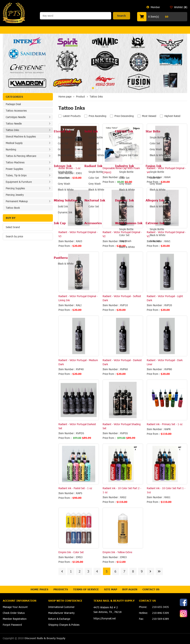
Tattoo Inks (12, 130)
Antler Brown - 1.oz (69, 168)
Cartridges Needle (16, 117)
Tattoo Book (13, 208)
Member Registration (15, 619)
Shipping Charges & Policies (64, 625)
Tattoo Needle (14, 123)
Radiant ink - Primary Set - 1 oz (165, 424)
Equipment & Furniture (19, 182)
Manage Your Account (15, 607)
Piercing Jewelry (15, 195)
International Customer (61, 607)
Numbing (11, 149)
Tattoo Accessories (16, 111)
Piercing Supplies (15, 188)
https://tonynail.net (105, 618)
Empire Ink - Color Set (71, 552)
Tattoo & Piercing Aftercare (21, 156)
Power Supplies (14, 169)
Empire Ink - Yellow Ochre (117, 552)
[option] (95, 63)
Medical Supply (14, 143)
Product (81, 96)
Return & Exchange (59, 619)
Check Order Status (14, 613)
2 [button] (97, 88)
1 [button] (93, 88)
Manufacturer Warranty (61, 613)
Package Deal (13, 104)
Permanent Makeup (17, 201)
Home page (65, 96)
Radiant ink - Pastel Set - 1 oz (75, 488)
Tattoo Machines (15, 162)
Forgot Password (12, 625)
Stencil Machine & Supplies (21, 136)
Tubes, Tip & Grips (16, 175)
